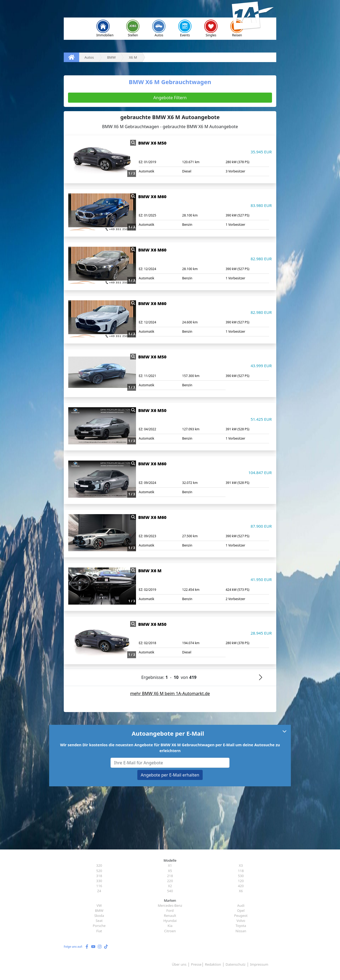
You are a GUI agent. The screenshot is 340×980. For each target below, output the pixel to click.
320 (99, 865)
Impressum (259, 964)
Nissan (241, 931)
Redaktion (213, 964)
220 (170, 881)
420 (241, 886)
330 (99, 881)
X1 (170, 865)
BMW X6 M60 (152, 197)
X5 (170, 871)
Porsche (99, 926)
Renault (170, 916)
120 (241, 881)
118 (241, 871)
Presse (196, 964)
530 (241, 876)
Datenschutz (235, 964)
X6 (241, 891)
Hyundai (170, 921)
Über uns (179, 964)
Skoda (99, 916)
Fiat (99, 931)
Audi (241, 905)
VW (99, 905)
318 (99, 876)
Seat (99, 921)
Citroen (170, 931)
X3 (241, 865)
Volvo (241, 921)
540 (170, 891)
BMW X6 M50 (152, 143)
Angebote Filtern (170, 98)
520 (99, 871)
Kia (170, 926)
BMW (99, 910)
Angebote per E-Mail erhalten (170, 775)
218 (170, 876)
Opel (241, 910)
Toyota (241, 926)
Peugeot (241, 916)
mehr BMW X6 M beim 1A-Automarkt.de (170, 693)
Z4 (99, 891)
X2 (170, 886)
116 (99, 886)
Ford (170, 910)
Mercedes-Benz (170, 905)
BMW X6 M (150, 571)
